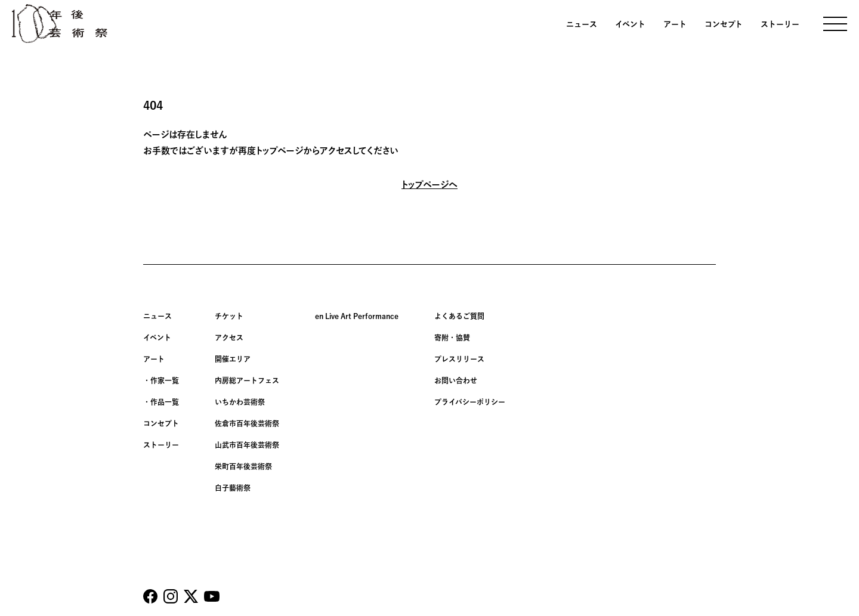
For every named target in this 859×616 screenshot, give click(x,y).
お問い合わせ (456, 380)
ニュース (582, 24)
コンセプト (724, 24)
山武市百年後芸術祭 (247, 445)
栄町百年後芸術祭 (243, 466)
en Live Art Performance (357, 316)
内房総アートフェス (247, 380)
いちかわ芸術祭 (240, 402)
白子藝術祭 (233, 488)
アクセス (229, 338)
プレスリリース (459, 359)
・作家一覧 (161, 380)
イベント (630, 24)
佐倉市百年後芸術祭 (247, 423)
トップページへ (429, 185)
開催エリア (233, 359)
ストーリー (780, 24)
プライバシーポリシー (470, 402)
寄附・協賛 (452, 338)
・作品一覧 (161, 402)
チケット (229, 316)
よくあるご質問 (459, 316)
